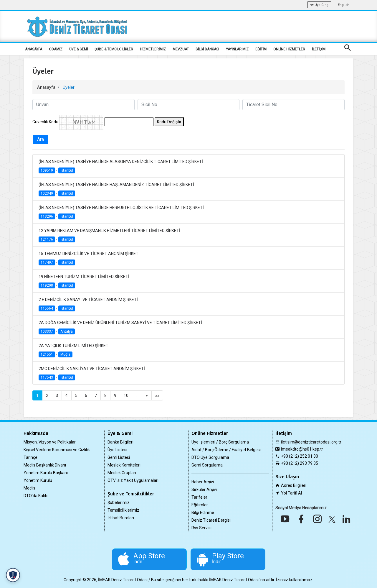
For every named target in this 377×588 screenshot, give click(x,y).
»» (157, 395)
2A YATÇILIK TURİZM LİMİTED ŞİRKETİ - (74, 350)
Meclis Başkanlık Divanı (45, 465)
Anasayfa (46, 87)
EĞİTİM (261, 49)
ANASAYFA (34, 49)
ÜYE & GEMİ (78, 49)
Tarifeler (199, 497)
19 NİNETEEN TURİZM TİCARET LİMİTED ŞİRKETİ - (84, 281)
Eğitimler (200, 505)
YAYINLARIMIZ (237, 49)
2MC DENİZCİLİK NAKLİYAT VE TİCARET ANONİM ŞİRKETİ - (92, 373)
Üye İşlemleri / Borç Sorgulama (220, 442)
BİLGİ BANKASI (207, 49)
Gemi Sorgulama (207, 465)
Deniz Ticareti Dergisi (211, 520)
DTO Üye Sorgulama (210, 457)
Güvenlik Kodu (45, 122)
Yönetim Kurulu (38, 480)
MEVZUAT (181, 49)
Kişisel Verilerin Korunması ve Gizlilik (57, 450)
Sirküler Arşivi (204, 490)
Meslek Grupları (122, 473)
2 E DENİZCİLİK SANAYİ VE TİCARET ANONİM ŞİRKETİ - (88, 304)
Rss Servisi (201, 528)
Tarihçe (30, 457)
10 (126, 395)
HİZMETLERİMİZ (153, 49)
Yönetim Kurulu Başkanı (46, 473)
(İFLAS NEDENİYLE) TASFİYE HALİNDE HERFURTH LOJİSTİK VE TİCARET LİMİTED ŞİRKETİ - (121, 212)
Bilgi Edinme (203, 513)
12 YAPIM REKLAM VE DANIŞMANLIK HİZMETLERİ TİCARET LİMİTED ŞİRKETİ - (109, 235)
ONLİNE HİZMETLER (289, 49)
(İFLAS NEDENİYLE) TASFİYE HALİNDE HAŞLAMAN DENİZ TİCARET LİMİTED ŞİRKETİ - (116, 189)
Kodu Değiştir (169, 122)
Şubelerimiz (119, 502)
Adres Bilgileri (294, 485)
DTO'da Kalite (36, 496)
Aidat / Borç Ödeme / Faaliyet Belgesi (226, 450)
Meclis (29, 488)
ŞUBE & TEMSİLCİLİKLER (114, 49)
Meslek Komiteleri (124, 465)
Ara (40, 139)
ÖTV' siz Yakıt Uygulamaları (133, 480)
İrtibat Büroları (121, 518)
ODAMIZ (56, 49)
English (344, 5)
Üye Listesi (117, 450)
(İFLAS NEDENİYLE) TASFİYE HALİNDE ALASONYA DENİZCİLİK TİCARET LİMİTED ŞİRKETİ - (121, 166)
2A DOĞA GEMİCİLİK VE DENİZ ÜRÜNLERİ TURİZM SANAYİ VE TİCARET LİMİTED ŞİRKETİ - (120, 327)
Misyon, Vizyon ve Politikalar (50, 442)
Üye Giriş (319, 5)
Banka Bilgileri (120, 442)
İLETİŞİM (319, 49)
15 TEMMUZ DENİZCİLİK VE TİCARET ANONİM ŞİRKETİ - (89, 258)
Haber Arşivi (203, 482)
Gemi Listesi (119, 457)
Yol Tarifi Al (291, 493)
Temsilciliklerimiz (123, 510)
